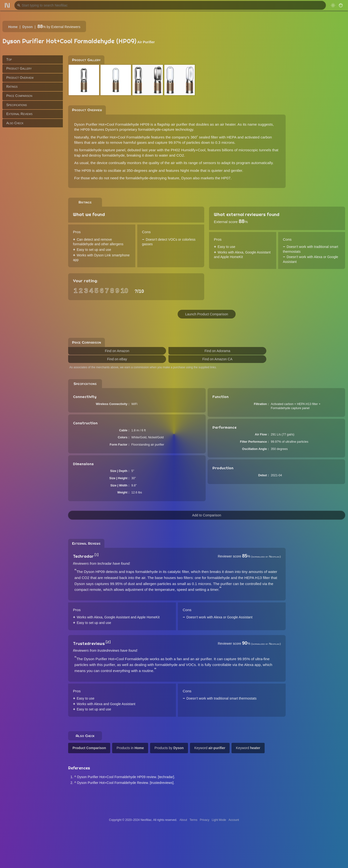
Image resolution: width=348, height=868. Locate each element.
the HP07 (223, 178)
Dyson (28, 27)
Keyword (210, 748)
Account (234, 820)
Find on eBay (117, 359)
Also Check (15, 123)
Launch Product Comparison (207, 314)
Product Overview (20, 78)
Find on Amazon (117, 351)
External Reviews (19, 114)
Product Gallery (19, 68)
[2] (108, 642)
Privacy (205, 820)
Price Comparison (19, 96)
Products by (169, 748)
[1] (97, 555)
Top (9, 59)
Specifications (17, 105)
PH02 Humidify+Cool (188, 150)
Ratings (12, 87)
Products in (130, 748)
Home (13, 27)
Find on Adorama (217, 351)
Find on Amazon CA (217, 359)
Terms (193, 820)
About (183, 820)
